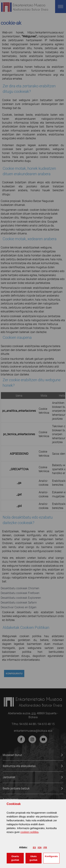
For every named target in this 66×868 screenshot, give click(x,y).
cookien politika (29, 832)
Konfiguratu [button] (51, 856)
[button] (15, 858)
